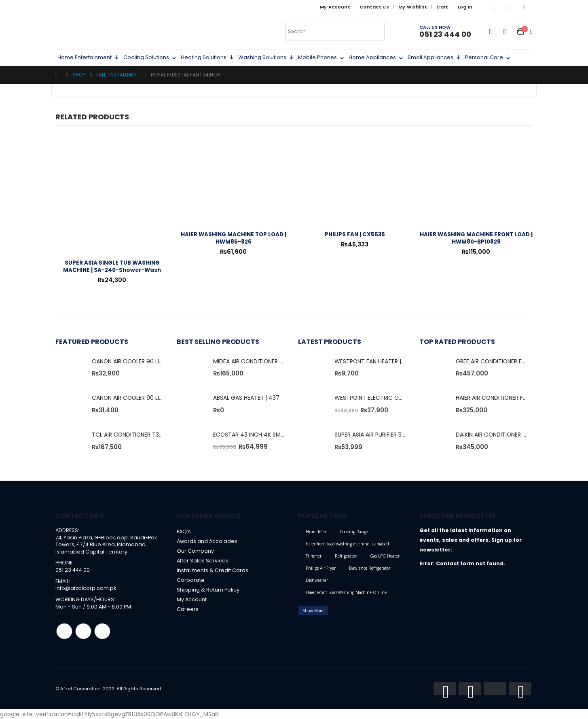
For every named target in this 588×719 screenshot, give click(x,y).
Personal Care (488, 57)
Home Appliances (376, 57)
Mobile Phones (321, 57)
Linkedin (102, 631)
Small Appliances (434, 57)
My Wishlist (413, 7)
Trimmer (314, 556)
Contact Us (374, 7)
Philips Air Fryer (321, 568)
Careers (188, 609)
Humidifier (316, 532)
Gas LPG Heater (385, 556)
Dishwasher (317, 580)
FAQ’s (184, 531)
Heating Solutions (207, 57)
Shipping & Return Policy (208, 590)
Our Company (195, 551)
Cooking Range (354, 532)
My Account (335, 7)
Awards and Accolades (207, 541)
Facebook (64, 631)
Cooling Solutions (150, 57)
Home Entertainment (88, 57)
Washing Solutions (266, 57)
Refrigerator (346, 556)
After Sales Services (203, 561)
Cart (442, 7)
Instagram (83, 631)
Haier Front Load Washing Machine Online (346, 592)
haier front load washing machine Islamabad (347, 544)
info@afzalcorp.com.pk (86, 589)
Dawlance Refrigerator (370, 568)
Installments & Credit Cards (213, 570)
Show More (313, 611)
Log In (465, 7)
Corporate (191, 580)
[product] (112, 196)
